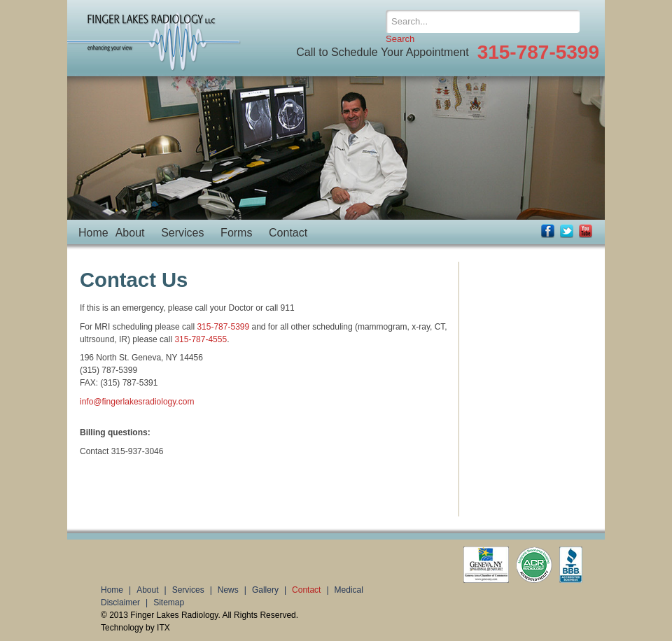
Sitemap (169, 603)
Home (93, 233)
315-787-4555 (201, 339)
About (130, 233)
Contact (288, 233)
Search (400, 39)
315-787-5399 (223, 327)
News (228, 590)
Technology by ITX (135, 628)
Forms (236, 233)
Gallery (265, 590)
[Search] (483, 21)
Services (182, 233)
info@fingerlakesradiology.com (137, 402)
